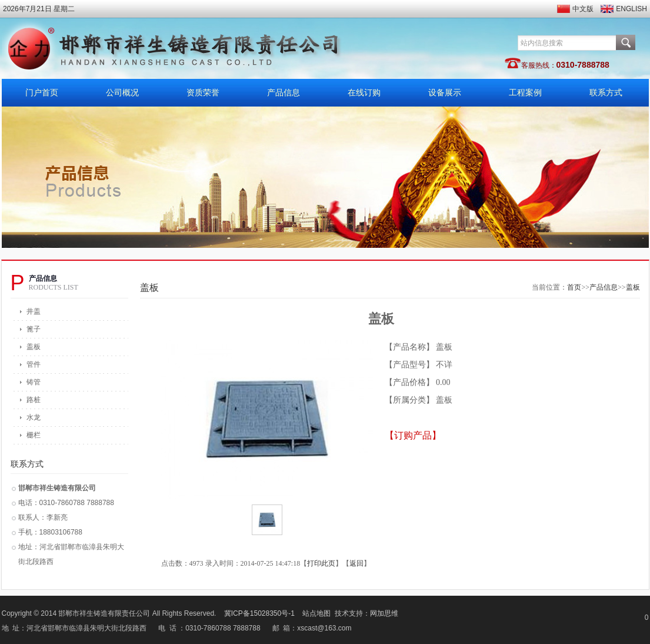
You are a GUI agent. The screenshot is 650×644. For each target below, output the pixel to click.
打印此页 (321, 563)
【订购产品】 (413, 435)
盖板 (34, 347)
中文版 (583, 9)
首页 (574, 287)
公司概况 (122, 93)
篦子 (34, 329)
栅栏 (34, 435)
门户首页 (42, 93)
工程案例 (525, 93)
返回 (356, 563)
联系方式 (606, 93)
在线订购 (364, 93)
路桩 (34, 400)
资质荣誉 (203, 93)
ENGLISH (631, 9)
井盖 (34, 311)
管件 (34, 364)
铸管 (34, 382)
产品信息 (284, 93)
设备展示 (445, 93)
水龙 (34, 417)
